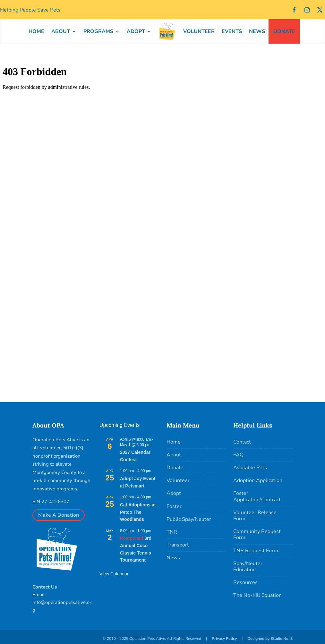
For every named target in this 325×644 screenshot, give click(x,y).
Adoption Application (258, 480)
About (174, 455)
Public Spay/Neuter (189, 519)
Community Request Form (257, 534)
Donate (175, 468)
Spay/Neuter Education (248, 567)
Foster (174, 506)
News (173, 558)
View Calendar (114, 574)
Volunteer (178, 480)
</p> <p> (162, 224)
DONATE (284, 31)
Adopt (174, 493)
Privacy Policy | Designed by (241, 639)
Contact (242, 442)
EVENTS (232, 31)
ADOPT (136, 31)
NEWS (257, 31)
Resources (245, 582)
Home (174, 442)
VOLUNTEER (199, 31)
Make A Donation (59, 515)
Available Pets (250, 468)
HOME (36, 31)
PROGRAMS (98, 31)
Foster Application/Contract (257, 496)
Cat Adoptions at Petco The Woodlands (138, 512)
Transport (178, 545)
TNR (172, 532)
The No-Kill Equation (257, 595)
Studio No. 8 (282, 639)
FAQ (238, 455)
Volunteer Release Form (255, 516)
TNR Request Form (256, 551)
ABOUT (61, 31)
